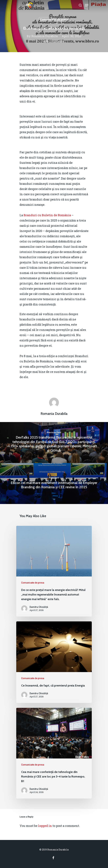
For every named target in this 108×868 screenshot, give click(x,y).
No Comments (54, 41)
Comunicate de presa (54, 20)
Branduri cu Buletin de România (47, 215)
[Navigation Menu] (87, 5)
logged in (45, 826)
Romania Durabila (44, 36)
